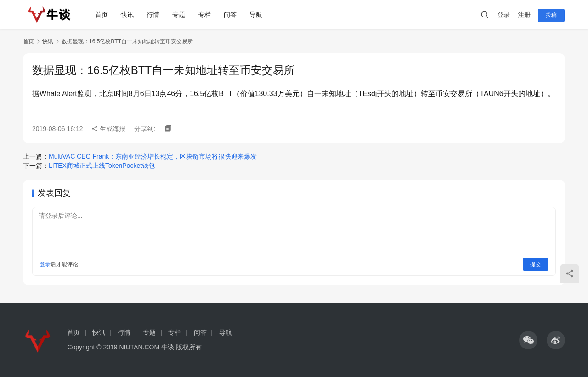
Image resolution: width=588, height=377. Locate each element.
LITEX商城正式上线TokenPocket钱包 (102, 166)
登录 (505, 15)
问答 (231, 15)
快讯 (128, 15)
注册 (526, 15)
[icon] (528, 340)
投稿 (552, 15)
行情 (154, 15)
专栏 (205, 15)
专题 (180, 15)
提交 (536, 264)
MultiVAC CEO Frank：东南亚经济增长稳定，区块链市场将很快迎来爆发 (153, 156)
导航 (257, 15)
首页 (102, 15)
